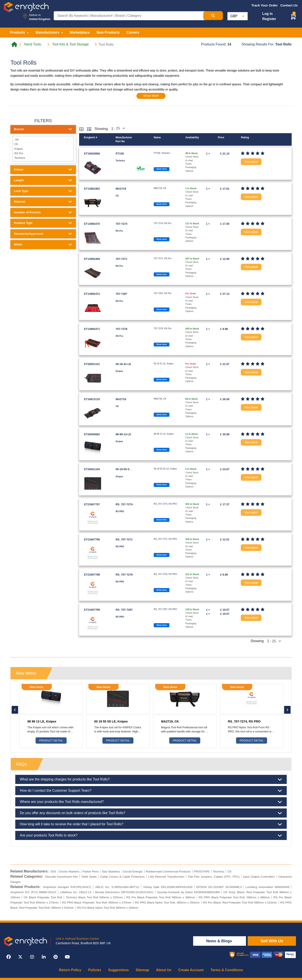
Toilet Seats (89, 877)
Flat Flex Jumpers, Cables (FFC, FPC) (214, 877)
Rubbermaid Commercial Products (168, 872)
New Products (108, 32)
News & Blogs (220, 941)
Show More (151, 96)
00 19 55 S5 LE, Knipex (111, 721)
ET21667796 (92, 539)
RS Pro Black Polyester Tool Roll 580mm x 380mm (161, 897)
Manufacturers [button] (48, 32)
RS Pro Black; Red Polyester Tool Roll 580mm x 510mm (240, 903)
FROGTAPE (202, 872)
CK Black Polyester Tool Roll (43, 897)
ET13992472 (92, 294)
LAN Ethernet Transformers (166, 877)
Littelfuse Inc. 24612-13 (76, 892)
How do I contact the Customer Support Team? (151, 791)
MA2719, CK (170, 721)
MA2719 (121, 189)
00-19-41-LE (123, 364)
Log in (268, 14)
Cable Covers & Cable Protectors (122, 877)
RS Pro (43, 153)
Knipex (43, 149)
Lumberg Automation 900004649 (267, 887)
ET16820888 (92, 154)
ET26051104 (92, 469)
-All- (43, 140)
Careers (133, 32)
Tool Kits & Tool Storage (70, 44)
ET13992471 (92, 329)
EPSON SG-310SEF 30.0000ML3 (219, 887)
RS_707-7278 (124, 575)
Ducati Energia (133, 872)
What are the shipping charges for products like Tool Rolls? (151, 779)
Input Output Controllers (259, 877)
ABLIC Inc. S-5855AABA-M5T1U (117, 887)
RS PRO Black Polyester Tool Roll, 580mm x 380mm (234, 897)
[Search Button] (213, 16)
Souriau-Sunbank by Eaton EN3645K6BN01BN (189, 892)
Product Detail (51, 740)
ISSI (53, 872)
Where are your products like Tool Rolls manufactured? (151, 802)
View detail (251, 162)
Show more (161, 169)
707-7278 (121, 329)
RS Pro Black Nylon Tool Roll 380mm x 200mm (108, 908)
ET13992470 (92, 224)
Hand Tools (33, 44)
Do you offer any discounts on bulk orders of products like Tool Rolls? (151, 813)
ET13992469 (92, 259)
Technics (43, 158)
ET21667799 (92, 610)
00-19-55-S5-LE (125, 469)
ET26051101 (92, 364)
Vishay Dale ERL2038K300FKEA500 (168, 887)
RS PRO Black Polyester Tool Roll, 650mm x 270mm (97, 903)
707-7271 (121, 259)
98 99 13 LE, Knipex (42, 721)
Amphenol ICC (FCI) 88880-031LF (33, 892)
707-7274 (121, 224)
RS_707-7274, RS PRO (244, 721)
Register (269, 19)
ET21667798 (92, 575)
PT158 (120, 154)
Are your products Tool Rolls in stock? (151, 835)
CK (43, 144)
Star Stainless (111, 872)
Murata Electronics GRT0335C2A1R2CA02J (124, 892)
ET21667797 (92, 504)
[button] (293, 17)
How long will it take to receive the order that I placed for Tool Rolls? (151, 824)
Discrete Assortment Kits (62, 877)
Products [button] (18, 32)
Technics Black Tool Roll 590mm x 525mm (94, 897)
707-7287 (121, 294)
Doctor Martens (69, 872)
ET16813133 (92, 399)
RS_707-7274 (124, 504)
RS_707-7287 (124, 610)
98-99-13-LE (123, 434)
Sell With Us (272, 941)
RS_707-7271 (124, 539)
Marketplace (80, 32)
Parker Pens (91, 872)
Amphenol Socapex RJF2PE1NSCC (67, 887)
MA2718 (121, 399)
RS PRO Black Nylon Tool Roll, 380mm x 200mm (167, 903)
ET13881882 (92, 189)
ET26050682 (92, 434)
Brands (43, 129)
